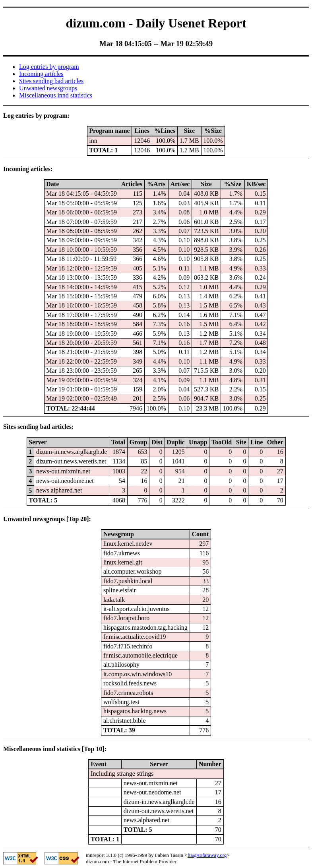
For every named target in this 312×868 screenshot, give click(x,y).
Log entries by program (49, 67)
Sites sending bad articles (51, 81)
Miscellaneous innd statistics (56, 95)
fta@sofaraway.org (207, 855)
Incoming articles (41, 74)
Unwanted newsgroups (48, 88)
